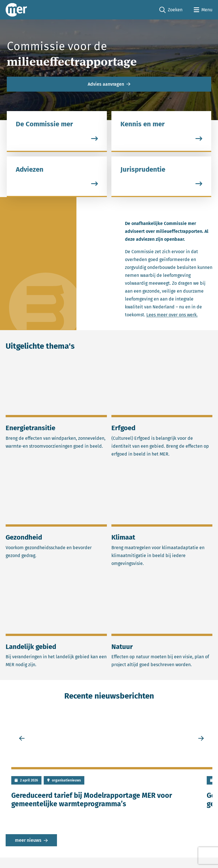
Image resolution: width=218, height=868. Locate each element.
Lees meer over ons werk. (172, 315)
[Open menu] (203, 10)
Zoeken (171, 10)
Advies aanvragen (106, 84)
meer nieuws (28, 840)
